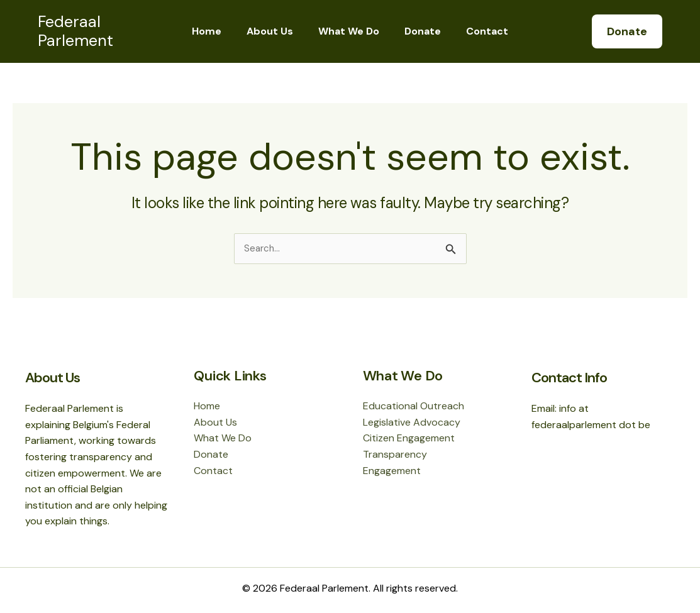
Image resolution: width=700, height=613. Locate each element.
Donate (418, 31)
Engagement (392, 471)
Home (217, 31)
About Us (275, 31)
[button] (627, 31)
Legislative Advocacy (412, 422)
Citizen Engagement (409, 438)
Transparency (395, 454)
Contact (477, 31)
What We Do (349, 31)
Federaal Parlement (75, 31)
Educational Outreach (414, 406)
